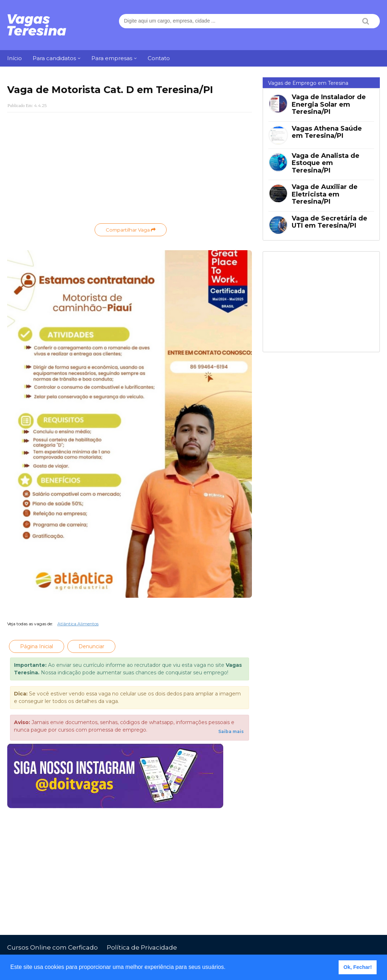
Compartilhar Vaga (131, 230)
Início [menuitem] (15, 58)
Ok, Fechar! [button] (358, 967)
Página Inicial (37, 646)
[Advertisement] (130, 170)
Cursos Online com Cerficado (52, 947)
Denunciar (91, 646)
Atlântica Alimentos (78, 624)
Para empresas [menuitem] (112, 58)
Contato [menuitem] (159, 58)
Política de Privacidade (142, 947)
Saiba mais (231, 731)
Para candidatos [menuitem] (54, 58)
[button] (228, 968)
